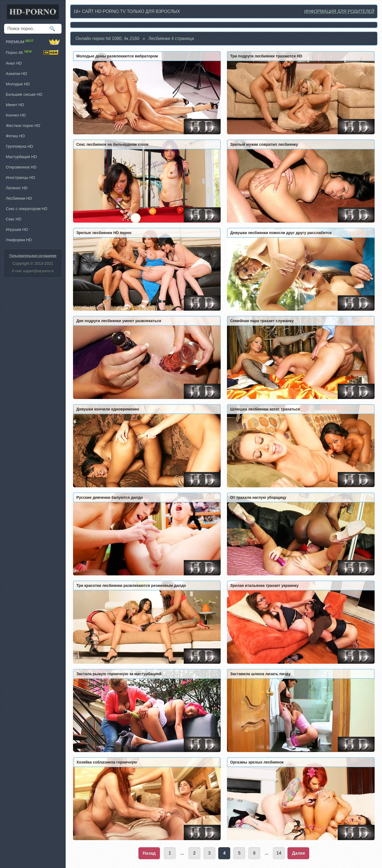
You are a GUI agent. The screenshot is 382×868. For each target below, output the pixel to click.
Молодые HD (18, 84)
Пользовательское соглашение (33, 256)
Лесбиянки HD (19, 198)
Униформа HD (19, 240)
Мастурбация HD (21, 157)
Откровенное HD (21, 167)
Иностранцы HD (20, 177)
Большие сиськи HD (24, 94)
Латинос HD (17, 188)
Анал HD (14, 63)
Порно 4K (33, 53)
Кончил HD (16, 115)
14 (279, 853)
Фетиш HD (15, 136)
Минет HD (15, 105)
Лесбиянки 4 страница (171, 38)
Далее (298, 853)
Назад (149, 853)
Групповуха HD (19, 146)
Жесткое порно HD (23, 126)
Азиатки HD (16, 74)
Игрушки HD (17, 229)
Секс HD (14, 219)
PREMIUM (33, 42)
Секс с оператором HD (27, 209)
